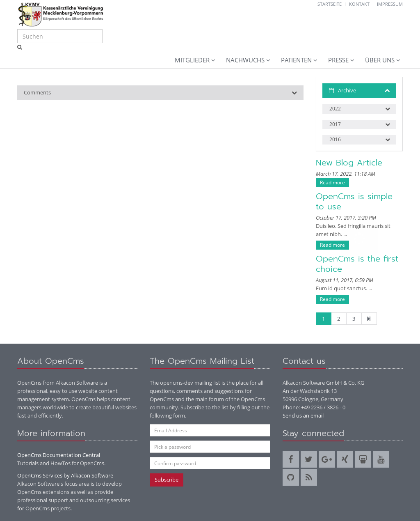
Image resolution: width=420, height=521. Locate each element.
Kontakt (359, 4)
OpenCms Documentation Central (59, 455)
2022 (335, 109)
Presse (338, 60)
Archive (347, 90)
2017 (335, 124)
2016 (335, 139)
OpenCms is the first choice (357, 264)
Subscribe (167, 480)
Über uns (380, 60)
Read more (332, 182)
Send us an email (303, 415)
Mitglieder (192, 60)
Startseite (330, 4)
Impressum (390, 4)
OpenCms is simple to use (354, 201)
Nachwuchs (245, 60)
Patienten (296, 60)
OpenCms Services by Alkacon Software (65, 475)
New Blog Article (349, 163)
